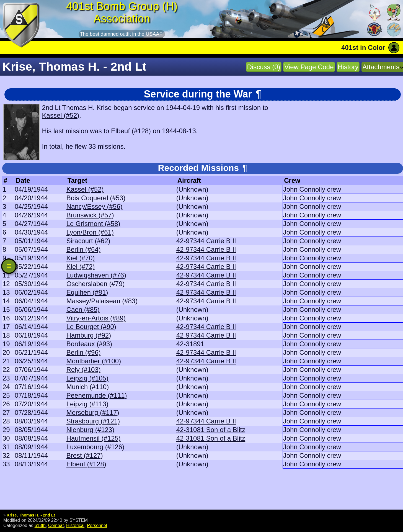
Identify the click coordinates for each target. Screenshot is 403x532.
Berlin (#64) (84, 249)
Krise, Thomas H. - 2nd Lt (31, 515)
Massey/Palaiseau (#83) (102, 301)
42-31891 (190, 344)
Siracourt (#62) (88, 241)
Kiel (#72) (81, 267)
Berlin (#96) (84, 352)
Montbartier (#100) (94, 361)
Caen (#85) (83, 309)
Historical (75, 525)
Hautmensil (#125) (94, 438)
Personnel (97, 525)
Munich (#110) (88, 387)
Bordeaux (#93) (89, 344)
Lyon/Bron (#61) (90, 232)
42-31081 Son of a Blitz (211, 430)
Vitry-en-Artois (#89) (96, 318)
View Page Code (309, 67)
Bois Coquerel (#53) (96, 198)
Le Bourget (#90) (91, 327)
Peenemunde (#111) (97, 395)
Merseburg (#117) (93, 413)
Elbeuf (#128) (131, 131)
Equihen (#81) (87, 292)
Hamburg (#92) (89, 335)
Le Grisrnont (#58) (93, 224)
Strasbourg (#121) (93, 421)
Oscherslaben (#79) (96, 284)
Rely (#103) (84, 370)
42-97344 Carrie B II (206, 241)
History (348, 67)
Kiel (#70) (81, 258)
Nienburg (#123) (90, 430)
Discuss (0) (264, 67)
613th (40, 525)
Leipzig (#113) (87, 404)
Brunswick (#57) (90, 215)
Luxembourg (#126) (95, 447)
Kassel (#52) (61, 115)
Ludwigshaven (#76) (96, 275)
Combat (56, 525)
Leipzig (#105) (87, 378)
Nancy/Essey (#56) (95, 206)
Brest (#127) (85, 455)
